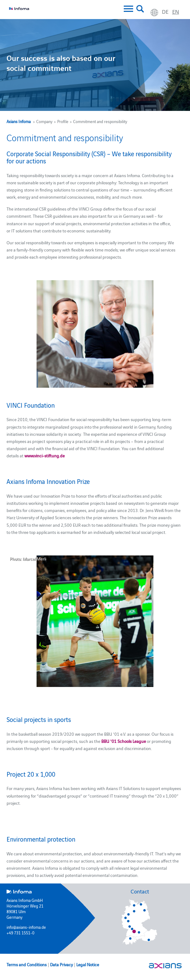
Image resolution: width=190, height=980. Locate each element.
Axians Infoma (19, 121)
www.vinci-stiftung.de (45, 455)
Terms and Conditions (27, 964)
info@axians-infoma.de (26, 927)
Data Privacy (61, 964)
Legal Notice (88, 964)
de (165, 11)
